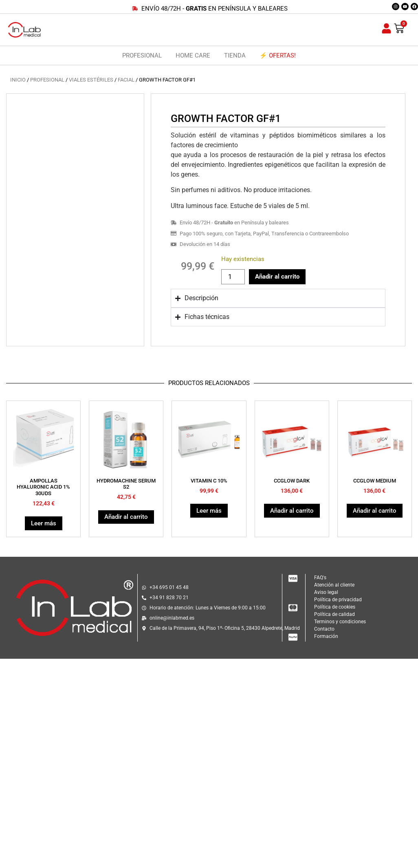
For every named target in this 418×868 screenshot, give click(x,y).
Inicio (18, 80)
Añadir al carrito (277, 277)
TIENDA (235, 55)
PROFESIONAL (142, 55)
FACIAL (126, 80)
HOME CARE (193, 55)
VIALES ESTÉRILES (91, 80)
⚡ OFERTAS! (278, 55)
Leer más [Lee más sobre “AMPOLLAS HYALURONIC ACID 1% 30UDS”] (44, 523)
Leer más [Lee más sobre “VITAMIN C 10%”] (209, 511)
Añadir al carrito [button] (126, 517)
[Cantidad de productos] (233, 277)
